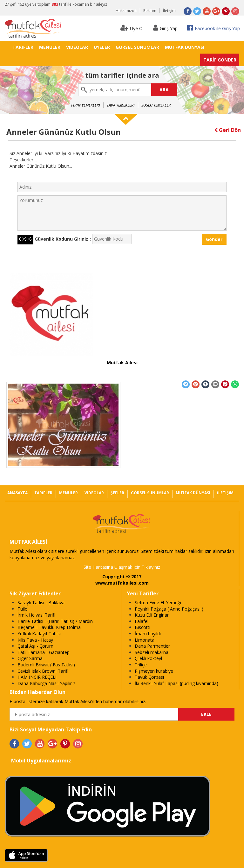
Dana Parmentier (152, 646)
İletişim (169, 11)
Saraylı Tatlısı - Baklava (41, 602)
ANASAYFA (17, 493)
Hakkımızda (126, 11)
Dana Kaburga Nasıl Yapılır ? (46, 683)
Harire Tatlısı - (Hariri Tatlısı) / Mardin (55, 621)
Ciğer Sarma (30, 658)
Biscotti (142, 627)
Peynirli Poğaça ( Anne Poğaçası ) (169, 609)
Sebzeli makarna (152, 652)
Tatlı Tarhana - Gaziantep (44, 652)
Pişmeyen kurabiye (154, 671)
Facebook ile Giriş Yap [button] (213, 28)
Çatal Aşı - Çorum (35, 646)
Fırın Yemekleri (86, 105)
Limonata (145, 640)
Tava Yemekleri (121, 105)
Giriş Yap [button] (165, 28)
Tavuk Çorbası (149, 677)
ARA (164, 90)
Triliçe (141, 665)
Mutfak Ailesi (122, 363)
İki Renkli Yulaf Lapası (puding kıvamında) (176, 683)
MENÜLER (50, 47)
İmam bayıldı (148, 634)
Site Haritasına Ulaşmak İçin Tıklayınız (122, 567)
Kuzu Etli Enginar (152, 615)
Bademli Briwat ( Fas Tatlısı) (46, 665)
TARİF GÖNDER (220, 60)
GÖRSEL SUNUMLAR (137, 47)
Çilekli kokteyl (148, 658)
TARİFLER (23, 47)
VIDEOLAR (77, 47)
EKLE (206, 714)
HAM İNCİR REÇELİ (37, 677)
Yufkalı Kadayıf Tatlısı (39, 634)
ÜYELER (102, 47)
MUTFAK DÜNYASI (185, 47)
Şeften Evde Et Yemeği (158, 602)
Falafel (142, 621)
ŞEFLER (117, 493)
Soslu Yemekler (156, 105)
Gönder (214, 239)
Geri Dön (227, 130)
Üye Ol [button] (132, 28)
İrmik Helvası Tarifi (36, 615)
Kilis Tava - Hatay (35, 640)
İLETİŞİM (225, 493)
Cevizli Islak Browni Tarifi (43, 671)
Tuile (22, 609)
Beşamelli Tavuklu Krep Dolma (49, 627)
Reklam (150, 11)
